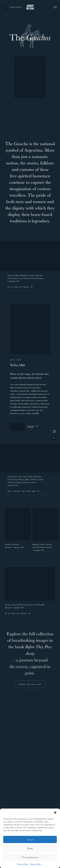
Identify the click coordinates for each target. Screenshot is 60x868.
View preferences (30, 857)
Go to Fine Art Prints (20, 287)
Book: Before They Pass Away (23, 491)
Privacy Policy (23, 864)
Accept (30, 839)
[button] (55, 813)
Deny (30, 848)
